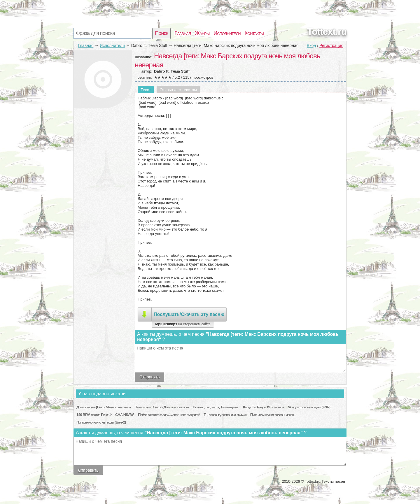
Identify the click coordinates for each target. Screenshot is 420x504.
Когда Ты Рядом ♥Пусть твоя (263, 407)
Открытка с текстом (178, 90)
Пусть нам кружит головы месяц (272, 415)
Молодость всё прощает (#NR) (309, 407)
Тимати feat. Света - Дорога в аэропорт (162, 407)
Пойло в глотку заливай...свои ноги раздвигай (169, 415)
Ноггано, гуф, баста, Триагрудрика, (216, 407)
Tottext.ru (327, 31)
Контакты (254, 33)
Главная (183, 33)
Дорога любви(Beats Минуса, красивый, (104, 407)
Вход (311, 45)
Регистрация (331, 45)
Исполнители (227, 33)
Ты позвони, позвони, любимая (225, 415)
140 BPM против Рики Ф (94, 415)
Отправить (149, 377)
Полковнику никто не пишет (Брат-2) (101, 422)
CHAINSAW (125, 415)
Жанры (202, 33)
